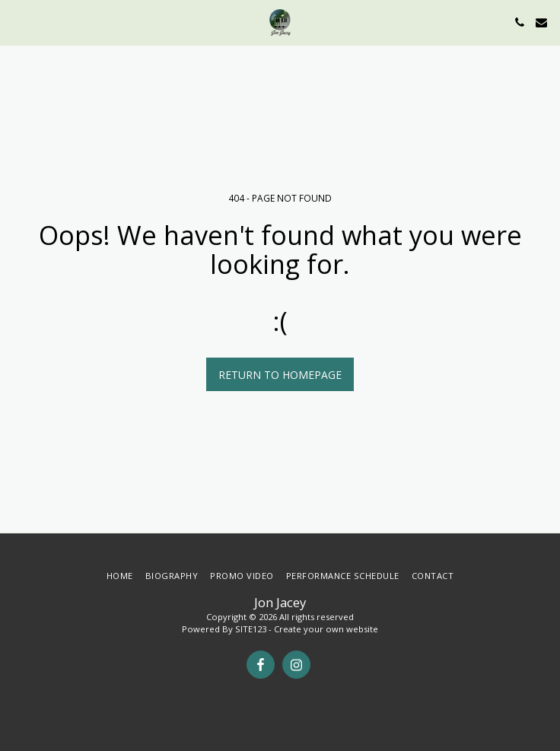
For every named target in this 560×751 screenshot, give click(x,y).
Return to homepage (280, 375)
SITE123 (251, 629)
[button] (17, 22)
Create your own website (326, 629)
